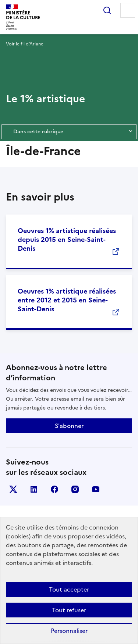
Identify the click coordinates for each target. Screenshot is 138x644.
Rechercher (107, 10)
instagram (75, 489)
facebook (54, 489)
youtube (96, 489)
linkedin (34, 489)
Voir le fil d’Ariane (25, 44)
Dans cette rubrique (69, 132)
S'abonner (69, 426)
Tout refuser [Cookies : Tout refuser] (69, 610)
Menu (128, 10)
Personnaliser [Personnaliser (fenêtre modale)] (69, 631)
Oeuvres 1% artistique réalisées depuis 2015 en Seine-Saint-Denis (67, 239)
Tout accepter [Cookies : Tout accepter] (69, 589)
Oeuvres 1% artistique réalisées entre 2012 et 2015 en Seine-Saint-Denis (67, 300)
